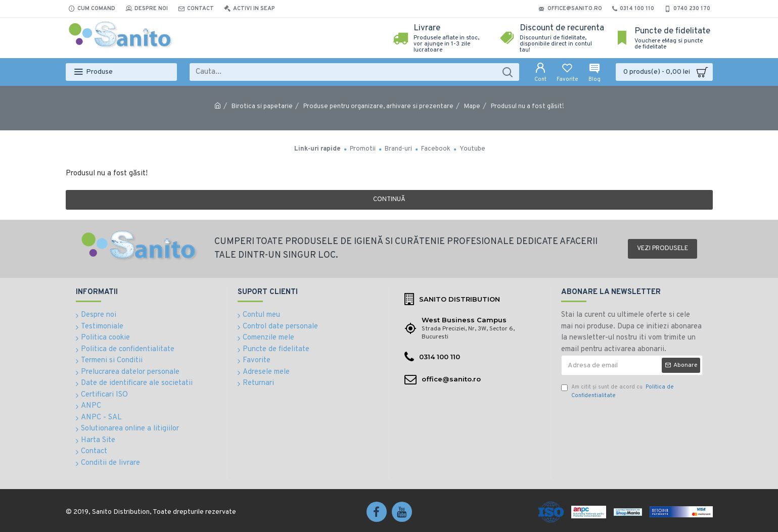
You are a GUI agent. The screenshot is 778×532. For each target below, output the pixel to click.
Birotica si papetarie (262, 107)
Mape (472, 107)
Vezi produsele (662, 249)
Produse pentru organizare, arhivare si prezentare (378, 107)
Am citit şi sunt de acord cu (617, 391)
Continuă (389, 200)
